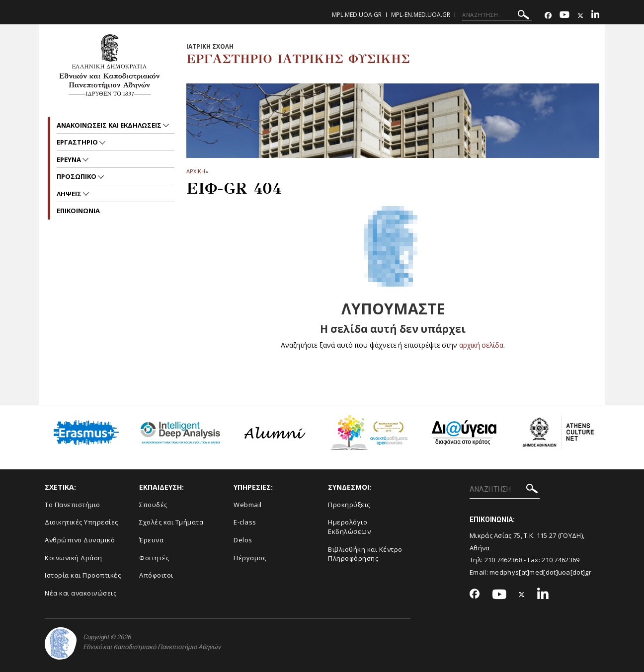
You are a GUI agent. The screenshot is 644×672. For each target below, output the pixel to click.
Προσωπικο (77, 176)
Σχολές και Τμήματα (171, 522)
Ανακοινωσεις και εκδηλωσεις (110, 125)
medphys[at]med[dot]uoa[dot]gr (540, 572)
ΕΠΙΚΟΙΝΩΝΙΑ (78, 211)
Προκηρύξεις (349, 505)
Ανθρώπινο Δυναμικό (80, 540)
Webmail (248, 505)
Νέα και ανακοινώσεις (80, 593)
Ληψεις (70, 194)
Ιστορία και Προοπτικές (83, 575)
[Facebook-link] (548, 16)
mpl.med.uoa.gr (357, 15)
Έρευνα (151, 540)
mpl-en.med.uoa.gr (421, 15)
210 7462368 (503, 560)
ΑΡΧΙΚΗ (196, 171)
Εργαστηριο (78, 142)
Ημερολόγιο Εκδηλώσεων (349, 527)
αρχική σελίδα (481, 345)
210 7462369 (561, 560)
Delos (243, 540)
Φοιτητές (154, 558)
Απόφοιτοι (156, 575)
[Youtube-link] (564, 16)
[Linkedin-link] (595, 16)
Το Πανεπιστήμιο (73, 505)
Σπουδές (153, 505)
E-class (245, 522)
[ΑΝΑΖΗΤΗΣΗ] (497, 15)
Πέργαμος (250, 558)
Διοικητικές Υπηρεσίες (81, 522)
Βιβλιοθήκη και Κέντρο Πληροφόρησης (365, 554)
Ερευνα (70, 159)
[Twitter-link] (580, 16)
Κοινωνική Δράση (74, 558)
